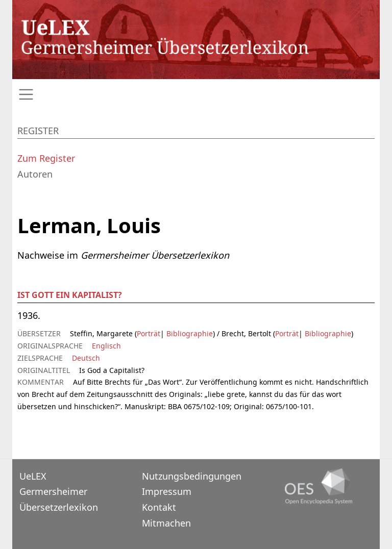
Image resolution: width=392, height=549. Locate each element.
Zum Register (46, 158)
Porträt (149, 333)
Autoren (35, 174)
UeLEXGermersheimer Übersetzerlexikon (59, 492)
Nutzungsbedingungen (192, 476)
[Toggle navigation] (196, 95)
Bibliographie (189, 333)
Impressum (167, 491)
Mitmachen (166, 523)
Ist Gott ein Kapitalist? (70, 295)
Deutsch (86, 358)
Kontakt (159, 507)
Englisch (106, 346)
